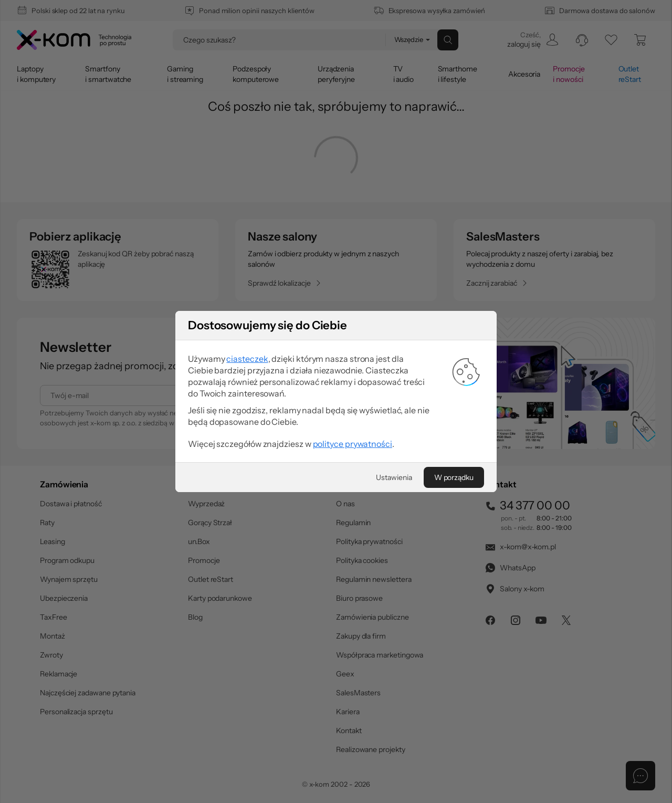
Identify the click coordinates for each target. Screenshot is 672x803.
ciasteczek (247, 359)
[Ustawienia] (394, 477)
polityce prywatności (353, 444)
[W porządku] (454, 477)
